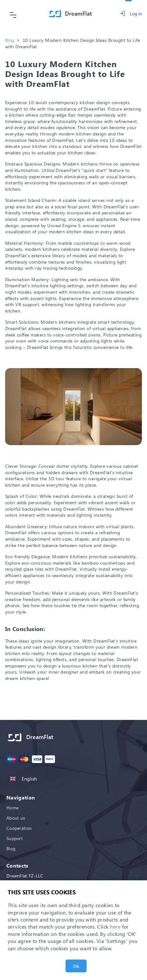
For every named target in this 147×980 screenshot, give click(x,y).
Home (12, 808)
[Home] (70, 14)
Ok (76, 966)
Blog (10, 40)
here (115, 926)
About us (16, 818)
